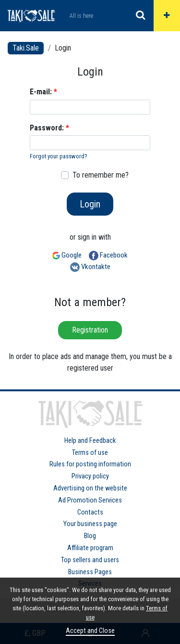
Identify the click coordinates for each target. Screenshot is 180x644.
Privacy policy (90, 476)
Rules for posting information (90, 464)
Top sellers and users (90, 560)
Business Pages (90, 572)
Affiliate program (90, 548)
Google (67, 255)
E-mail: (43, 92)
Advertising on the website (90, 488)
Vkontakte (90, 267)
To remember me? (101, 175)
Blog (90, 536)
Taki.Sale (26, 48)
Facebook (108, 256)
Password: (49, 128)
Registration (90, 330)
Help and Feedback (90, 441)
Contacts (90, 512)
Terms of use (90, 453)
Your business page (90, 524)
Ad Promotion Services (90, 500)
